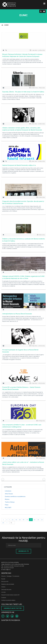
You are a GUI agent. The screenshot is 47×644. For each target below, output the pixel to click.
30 (38, 520)
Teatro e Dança (10, 502)
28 (31, 520)
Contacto (4, 598)
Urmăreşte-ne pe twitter (13, 608)
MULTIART (8, 508)
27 (27, 520)
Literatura (8, 491)
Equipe (3, 579)
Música (7, 499)
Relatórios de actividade (8, 584)
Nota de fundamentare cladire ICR (10, 595)
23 (13, 520)
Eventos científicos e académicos (15, 497)
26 (23, 520)
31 (42, 520)
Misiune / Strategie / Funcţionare (10, 576)
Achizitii (3, 592)
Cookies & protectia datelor (8, 600)
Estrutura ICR (5, 582)
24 (16, 520)
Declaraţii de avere (6, 590)
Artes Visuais (9, 494)
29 (35, 520)
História (3, 587)
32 (3, 523)
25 (20, 520)
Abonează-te (24, 551)
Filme (7, 505)
